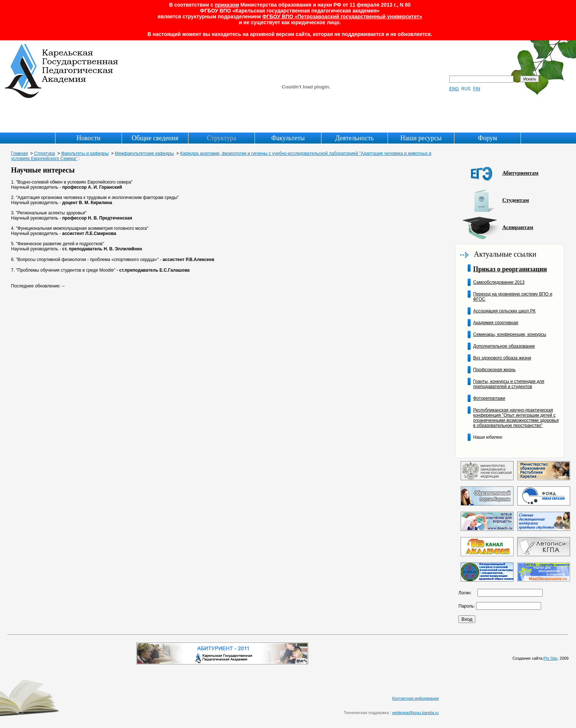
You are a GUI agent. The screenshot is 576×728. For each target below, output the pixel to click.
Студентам (516, 200)
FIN (477, 89)
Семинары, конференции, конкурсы (510, 334)
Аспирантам (518, 227)
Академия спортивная (496, 323)
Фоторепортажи (489, 398)
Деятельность (355, 138)
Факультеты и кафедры (85, 153)
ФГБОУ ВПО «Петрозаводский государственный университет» (342, 17)
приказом (227, 5)
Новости (88, 138)
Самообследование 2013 (499, 282)
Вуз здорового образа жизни (502, 358)
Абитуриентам (520, 173)
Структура (222, 138)
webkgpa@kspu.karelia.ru (415, 713)
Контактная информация (415, 698)
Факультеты (288, 138)
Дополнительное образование (504, 346)
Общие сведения (155, 138)
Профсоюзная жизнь (494, 370)
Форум (487, 138)
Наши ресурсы (421, 138)
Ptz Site (551, 658)
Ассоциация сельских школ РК (504, 311)
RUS (466, 89)
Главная (19, 153)
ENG (454, 89)
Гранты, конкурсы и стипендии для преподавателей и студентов (509, 384)
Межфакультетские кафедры (144, 153)
